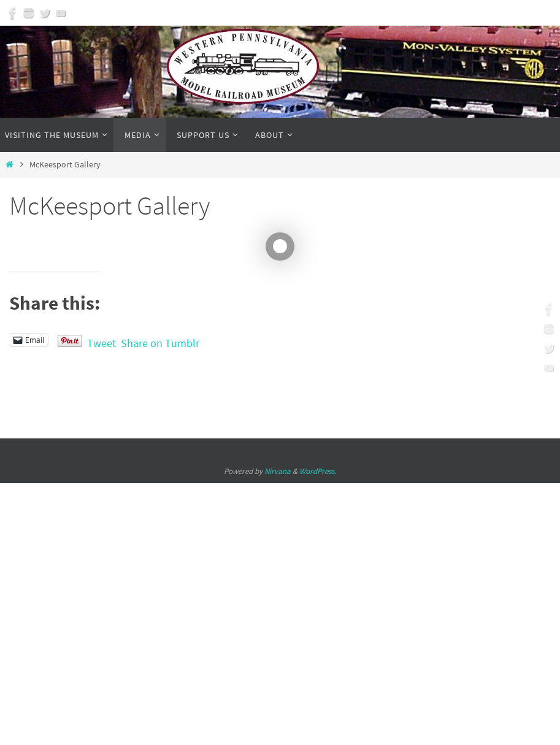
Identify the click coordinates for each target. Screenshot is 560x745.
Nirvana (278, 471)
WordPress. (318, 471)
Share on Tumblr (160, 340)
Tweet (102, 340)
